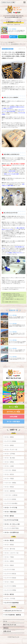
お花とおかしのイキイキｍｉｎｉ (13, 611)
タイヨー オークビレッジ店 (12, 524)
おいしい (13, 407)
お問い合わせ (7, 631)
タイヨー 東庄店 (9, 540)
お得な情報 (13, 417)
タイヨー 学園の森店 (11, 512)
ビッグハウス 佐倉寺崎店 (12, 603)
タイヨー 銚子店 (9, 594)
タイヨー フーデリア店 (11, 507)
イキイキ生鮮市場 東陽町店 (13, 615)
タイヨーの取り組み (9, 42)
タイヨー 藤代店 (9, 516)
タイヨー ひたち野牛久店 (12, 532)
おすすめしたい (13, 412)
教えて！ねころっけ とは (14, 374)
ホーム (2, 42)
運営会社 (6, 628)
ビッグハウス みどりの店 (12, 520)
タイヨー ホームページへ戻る (9, 2)
